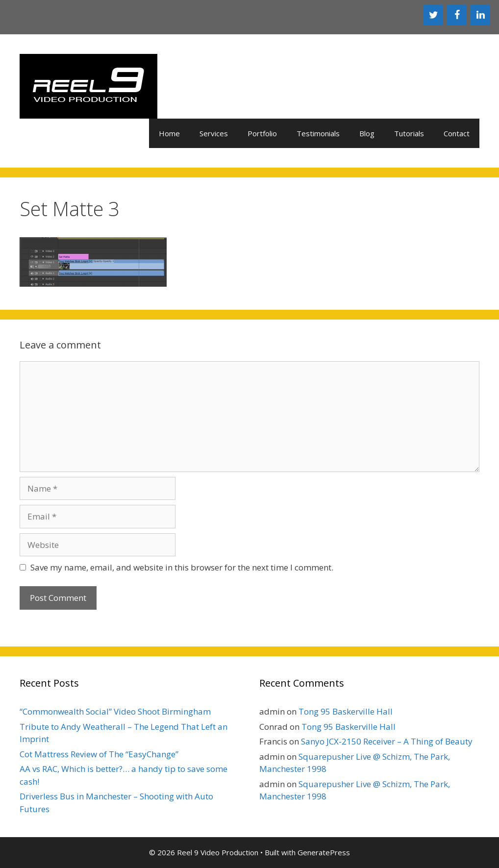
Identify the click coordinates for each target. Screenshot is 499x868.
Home (169, 133)
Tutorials (409, 133)
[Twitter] (433, 15)
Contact (457, 133)
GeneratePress (324, 852)
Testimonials (318, 133)
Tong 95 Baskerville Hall (346, 711)
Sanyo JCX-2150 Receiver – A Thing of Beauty (387, 741)
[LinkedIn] (480, 15)
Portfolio (262, 133)
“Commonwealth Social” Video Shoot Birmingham (115, 711)
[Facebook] (457, 15)
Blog (367, 133)
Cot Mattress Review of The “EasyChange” (99, 754)
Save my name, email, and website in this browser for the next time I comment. (182, 567)
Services (214, 133)
